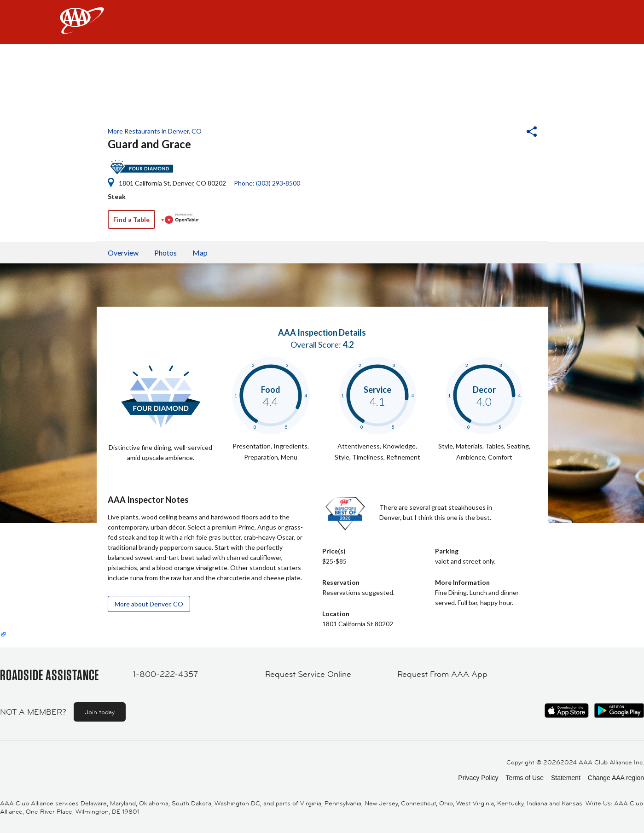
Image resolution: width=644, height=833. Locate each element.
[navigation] (322, 22)
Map (200, 253)
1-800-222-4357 (165, 674)
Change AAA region (616, 778)
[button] (507, 133)
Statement (566, 778)
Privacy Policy (478, 778)
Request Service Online (308, 674)
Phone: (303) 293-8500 (267, 183)
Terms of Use (524, 778)
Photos (165, 253)
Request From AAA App (442, 674)
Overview (123, 253)
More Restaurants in (155, 131)
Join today (100, 712)
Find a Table (131, 219)
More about (149, 604)
